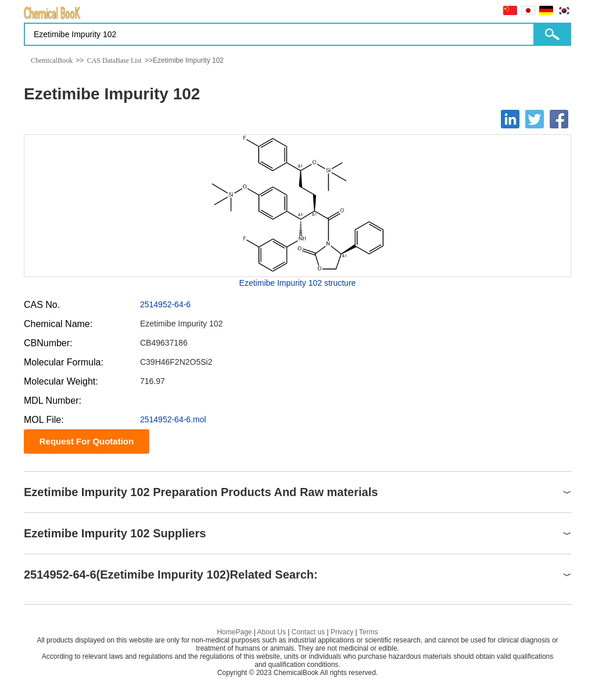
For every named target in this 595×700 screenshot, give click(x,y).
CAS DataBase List (114, 60)
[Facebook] (559, 119)
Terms (369, 632)
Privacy (342, 632)
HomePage (234, 632)
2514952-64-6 (165, 304)
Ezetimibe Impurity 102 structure (298, 283)
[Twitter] (535, 119)
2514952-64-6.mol (173, 419)
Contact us (308, 632)
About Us (272, 632)
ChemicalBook (52, 60)
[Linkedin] (510, 119)
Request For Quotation (87, 441)
